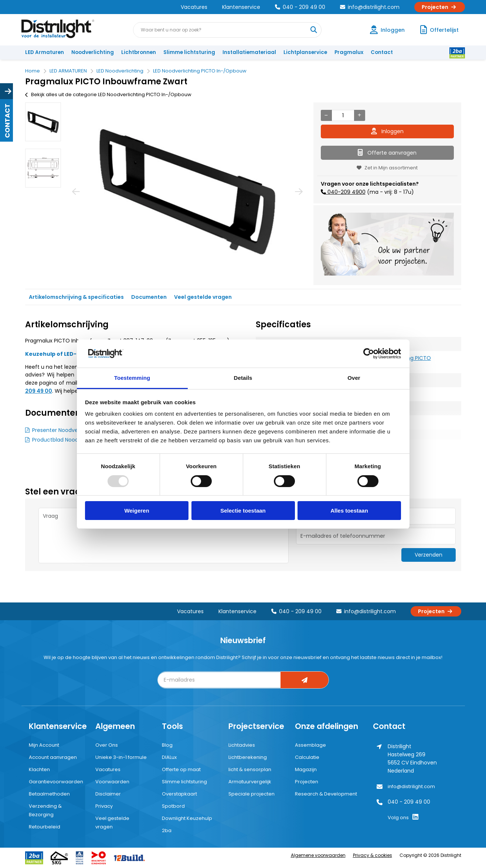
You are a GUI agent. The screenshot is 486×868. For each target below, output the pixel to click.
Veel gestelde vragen (203, 297)
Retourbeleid (45, 827)
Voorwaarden (112, 782)
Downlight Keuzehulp (187, 818)
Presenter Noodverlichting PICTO (74, 430)
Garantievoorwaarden (56, 782)
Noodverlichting (93, 52)
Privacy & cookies (373, 855)
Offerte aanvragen (387, 153)
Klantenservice (241, 7)
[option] (43, 122)
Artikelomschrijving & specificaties (76, 297)
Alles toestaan (349, 511)
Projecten (440, 7)
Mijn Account (44, 745)
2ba (167, 830)
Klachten (39, 769)
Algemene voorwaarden (318, 855)
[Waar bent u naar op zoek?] (313, 30)
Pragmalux (349, 52)
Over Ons (107, 745)
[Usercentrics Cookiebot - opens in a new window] (369, 354)
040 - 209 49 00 (300, 7)
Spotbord (173, 806)
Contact (382, 52)
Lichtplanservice (305, 52)
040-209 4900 (346, 192)
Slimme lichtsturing (189, 52)
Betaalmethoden (49, 794)
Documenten (149, 297)
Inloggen (387, 131)
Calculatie (307, 757)
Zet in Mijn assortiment (387, 168)
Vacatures (194, 7)
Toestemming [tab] (132, 378)
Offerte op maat (181, 769)
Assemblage (310, 745)
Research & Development (326, 794)
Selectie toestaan (243, 511)
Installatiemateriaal (249, 52)
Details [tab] (243, 378)
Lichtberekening (248, 757)
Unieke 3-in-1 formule (121, 757)
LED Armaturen (45, 52)
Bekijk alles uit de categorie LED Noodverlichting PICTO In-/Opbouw (108, 94)
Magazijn (306, 769)
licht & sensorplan (250, 769)
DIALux (169, 757)
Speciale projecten (252, 794)
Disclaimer (108, 794)
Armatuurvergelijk (250, 782)
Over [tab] (354, 378)
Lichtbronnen (139, 52)
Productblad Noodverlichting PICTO (77, 440)
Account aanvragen (53, 757)
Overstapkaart (179, 794)
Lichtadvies (242, 745)
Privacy (104, 806)
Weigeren (137, 511)
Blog (167, 745)
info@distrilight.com (370, 7)
